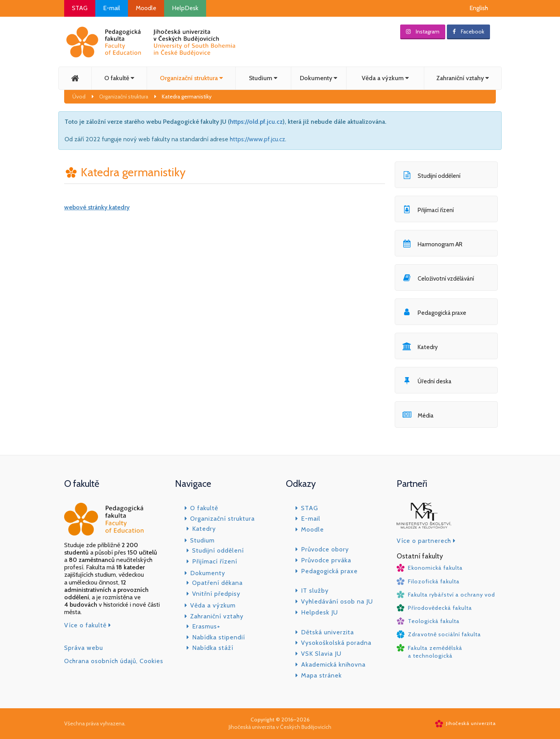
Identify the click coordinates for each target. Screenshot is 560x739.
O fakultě (119, 78)
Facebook (468, 32)
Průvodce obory (325, 549)
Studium (263, 78)
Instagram (423, 32)
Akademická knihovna (333, 664)
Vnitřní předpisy (216, 594)
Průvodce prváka (326, 560)
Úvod (79, 97)
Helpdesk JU (319, 612)
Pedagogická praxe (329, 571)
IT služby (315, 591)
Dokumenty (318, 78)
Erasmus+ (206, 626)
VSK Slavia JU (321, 654)
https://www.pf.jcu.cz (257, 139)
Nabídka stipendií (219, 637)
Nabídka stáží (213, 648)
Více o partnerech (426, 541)
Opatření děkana (217, 583)
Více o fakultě (88, 625)
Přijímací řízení (215, 561)
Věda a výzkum (385, 78)
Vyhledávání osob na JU (337, 601)
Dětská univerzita (327, 632)
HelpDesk (185, 8)
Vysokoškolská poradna (336, 643)
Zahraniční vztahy (463, 78)
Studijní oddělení (218, 550)
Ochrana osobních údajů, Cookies (114, 661)
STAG (80, 8)
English (479, 8)
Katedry (204, 529)
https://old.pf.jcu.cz (256, 122)
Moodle (146, 8)
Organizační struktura (191, 78)
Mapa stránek (321, 675)
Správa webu (84, 648)
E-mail (112, 8)
